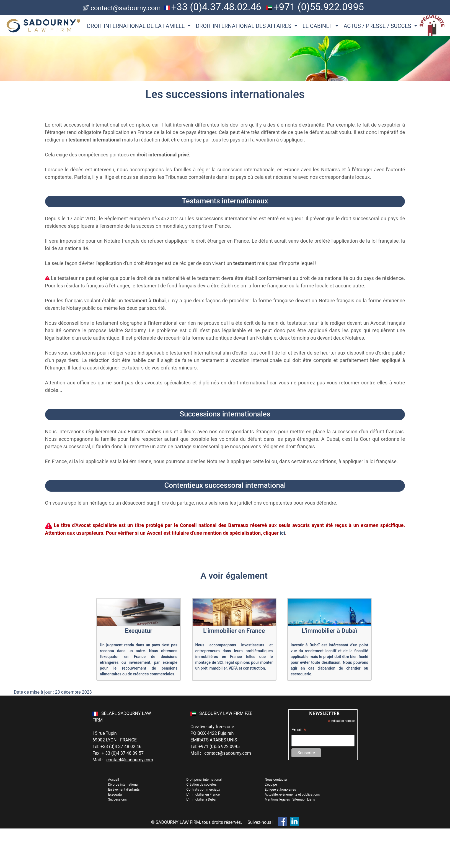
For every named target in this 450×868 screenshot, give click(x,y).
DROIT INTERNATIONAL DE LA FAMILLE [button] (136, 26)
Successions (118, 799)
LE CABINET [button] (318, 26)
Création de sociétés (202, 785)
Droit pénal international (204, 780)
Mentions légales (278, 799)
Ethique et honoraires (280, 790)
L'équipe (271, 785)
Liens (311, 799)
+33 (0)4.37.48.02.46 (216, 7)
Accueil (114, 780)
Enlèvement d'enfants (124, 790)
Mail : (123, 760)
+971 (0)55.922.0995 (319, 7)
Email (299, 730)
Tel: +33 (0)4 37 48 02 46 (117, 747)
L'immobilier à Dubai (201, 799)
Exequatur (116, 794)
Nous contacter (276, 780)
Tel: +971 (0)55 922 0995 (215, 747)
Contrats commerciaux (203, 790)
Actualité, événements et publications (292, 794)
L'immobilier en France (203, 794)
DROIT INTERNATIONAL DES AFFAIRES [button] (244, 26)
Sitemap (298, 799)
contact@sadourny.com (126, 8)
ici (282, 533)
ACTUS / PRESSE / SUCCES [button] (378, 26)
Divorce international (123, 785)
